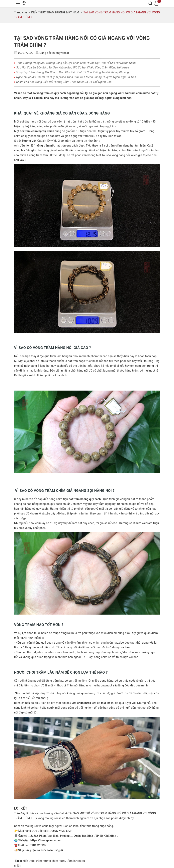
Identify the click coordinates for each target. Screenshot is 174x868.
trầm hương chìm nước (51, 861)
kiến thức (29, 861)
